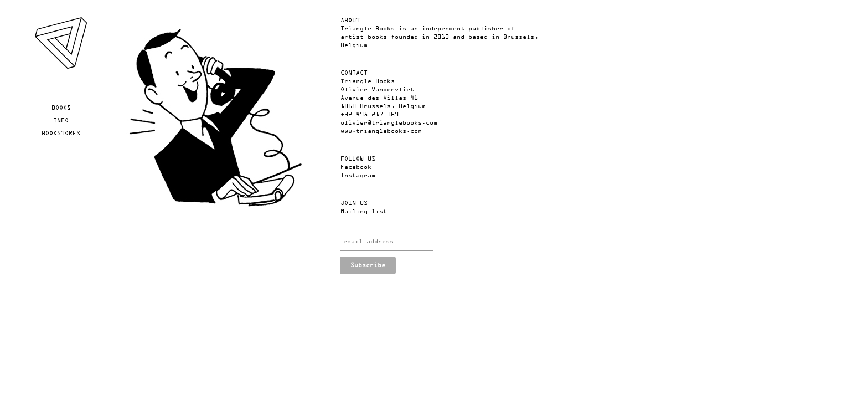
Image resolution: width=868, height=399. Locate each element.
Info (61, 121)
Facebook (356, 167)
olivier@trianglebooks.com (389, 123)
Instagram (358, 176)
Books (61, 108)
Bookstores (61, 134)
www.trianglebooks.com (381, 131)
